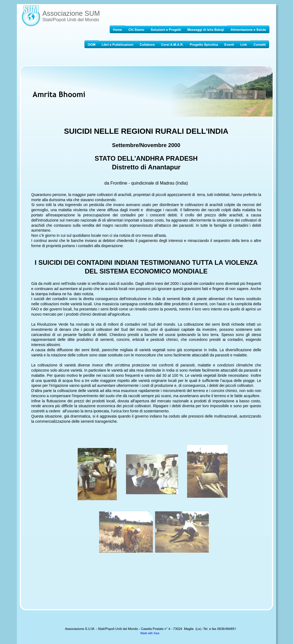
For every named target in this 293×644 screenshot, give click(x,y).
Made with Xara (150, 633)
